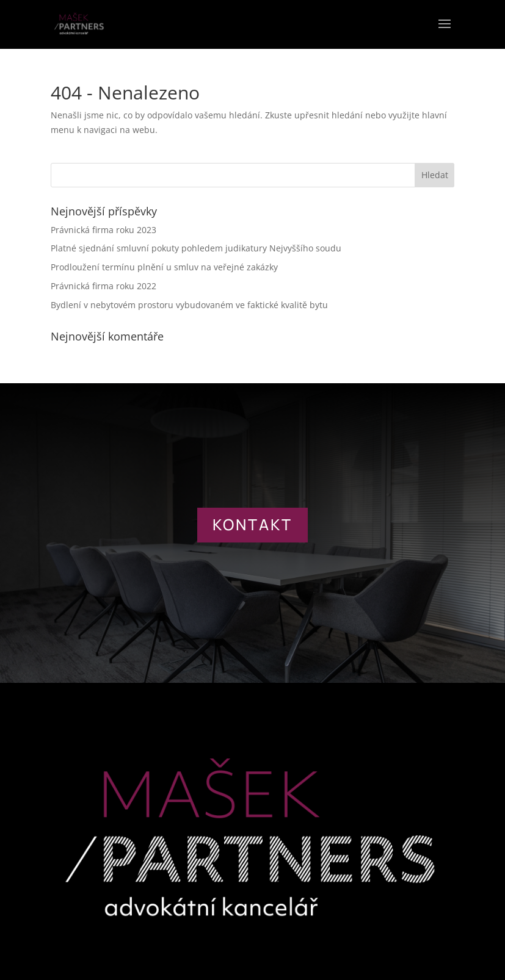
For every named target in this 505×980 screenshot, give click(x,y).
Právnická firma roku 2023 (104, 230)
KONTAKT (252, 524)
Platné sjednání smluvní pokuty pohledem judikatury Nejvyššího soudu (196, 248)
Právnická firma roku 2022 (104, 286)
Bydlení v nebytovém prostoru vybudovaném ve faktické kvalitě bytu (189, 305)
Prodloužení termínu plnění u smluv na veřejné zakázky (164, 267)
